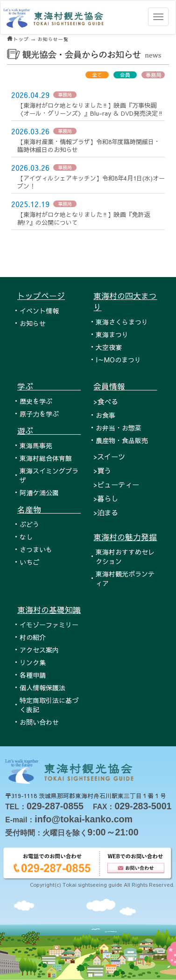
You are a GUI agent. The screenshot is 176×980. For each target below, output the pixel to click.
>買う (102, 470)
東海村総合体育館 (46, 458)
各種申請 (33, 675)
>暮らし (106, 498)
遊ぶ (49, 431)
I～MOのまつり (118, 360)
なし (26, 537)
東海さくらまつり (122, 322)
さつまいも (36, 549)
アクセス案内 (39, 650)
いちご (29, 562)
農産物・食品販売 (122, 440)
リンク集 (33, 662)
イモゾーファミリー (49, 625)
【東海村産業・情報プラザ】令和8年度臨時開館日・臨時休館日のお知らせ (89, 146)
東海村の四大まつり (125, 301)
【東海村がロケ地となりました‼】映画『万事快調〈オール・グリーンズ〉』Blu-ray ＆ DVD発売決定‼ (90, 109)
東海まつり (112, 334)
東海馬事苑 (36, 445)
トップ (21, 39)
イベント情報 (39, 311)
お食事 (106, 415)
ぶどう (29, 524)
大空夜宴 (109, 347)
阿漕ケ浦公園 (39, 493)
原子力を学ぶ (39, 414)
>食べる (106, 401)
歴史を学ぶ (36, 401)
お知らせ (33, 323)
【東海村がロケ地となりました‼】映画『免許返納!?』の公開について (84, 219)
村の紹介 (33, 637)
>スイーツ (109, 456)
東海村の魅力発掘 (125, 537)
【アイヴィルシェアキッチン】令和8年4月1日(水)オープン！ (91, 182)
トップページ (41, 296)
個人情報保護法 (42, 688)
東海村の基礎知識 (49, 610)
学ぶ (49, 386)
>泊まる (106, 512)
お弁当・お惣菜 (119, 428)
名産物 (49, 509)
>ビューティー (116, 484)
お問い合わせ (39, 722)
